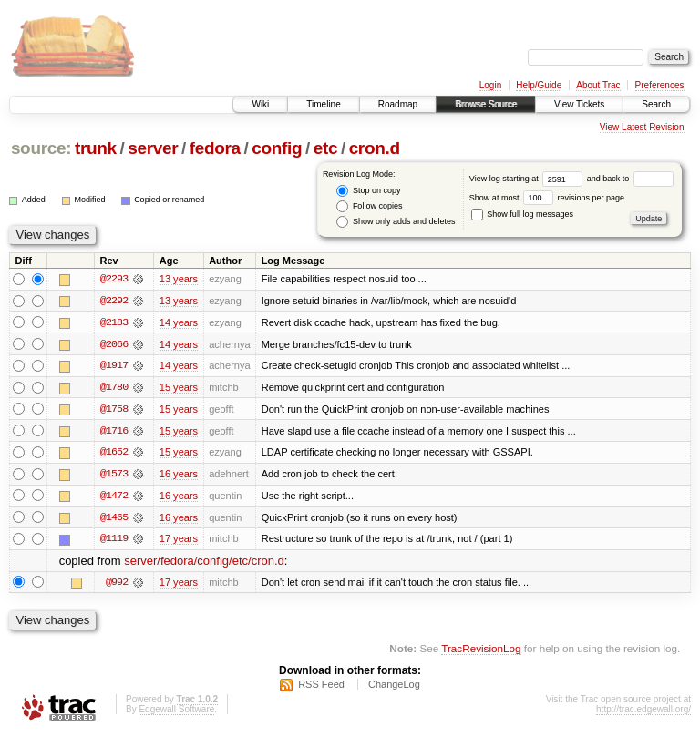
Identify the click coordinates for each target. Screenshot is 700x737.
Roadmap (398, 104)
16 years (179, 476)
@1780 (114, 388)
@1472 (114, 497)
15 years (179, 388)
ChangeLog (394, 688)
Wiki (260, 104)
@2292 (114, 301)
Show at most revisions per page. (548, 198)
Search (656, 104)
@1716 (114, 432)
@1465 (114, 519)
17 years (179, 541)
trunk (96, 148)
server (153, 148)
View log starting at (528, 179)
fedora (215, 148)
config (277, 148)
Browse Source (486, 104)
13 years (179, 279)
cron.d (375, 148)
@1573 (114, 476)
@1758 (114, 410)
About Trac (598, 85)
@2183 (114, 322)
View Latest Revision (642, 127)
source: (41, 148)
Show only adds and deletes (396, 222)
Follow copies (369, 206)
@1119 (114, 541)
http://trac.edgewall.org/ (643, 713)
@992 (117, 585)
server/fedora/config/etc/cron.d (204, 563)
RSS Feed (321, 688)
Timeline (323, 104)
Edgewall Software (176, 713)
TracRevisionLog (481, 651)
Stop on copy (368, 191)
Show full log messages (522, 214)
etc (325, 148)
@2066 (114, 344)
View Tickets (579, 104)
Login (490, 85)
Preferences (660, 85)
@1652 (114, 454)
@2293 (114, 279)
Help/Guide (539, 85)
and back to (630, 179)
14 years (179, 322)
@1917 (114, 366)
